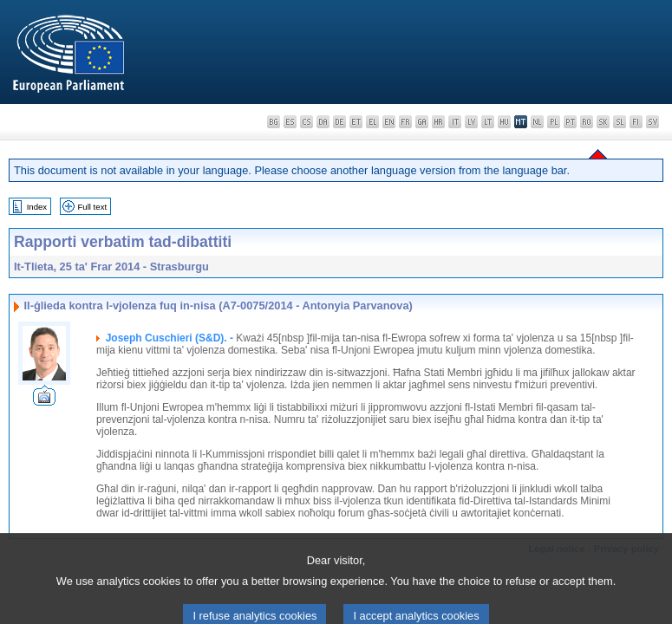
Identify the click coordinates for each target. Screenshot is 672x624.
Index (37, 207)
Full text (93, 207)
